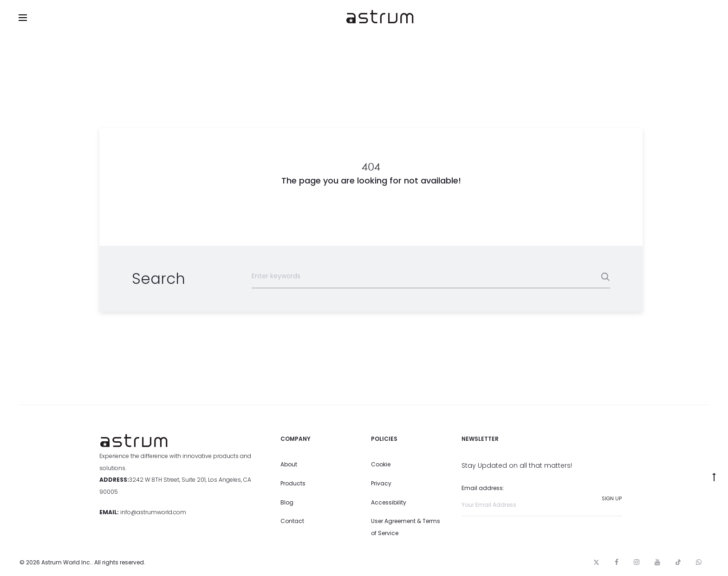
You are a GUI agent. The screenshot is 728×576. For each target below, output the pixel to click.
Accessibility (389, 502)
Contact (292, 521)
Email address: (542, 500)
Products (293, 483)
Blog (287, 502)
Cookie (381, 464)
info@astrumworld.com (153, 512)
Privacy (381, 483)
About (289, 464)
